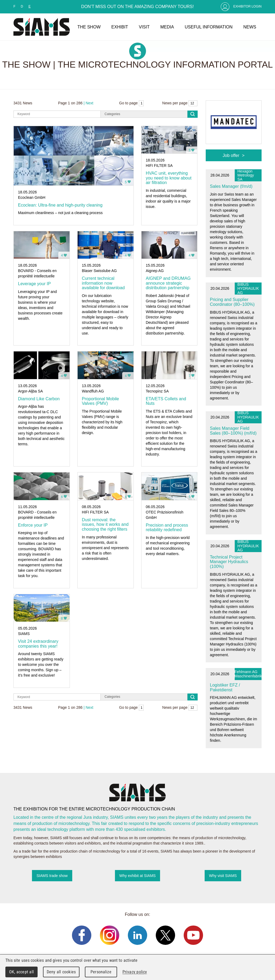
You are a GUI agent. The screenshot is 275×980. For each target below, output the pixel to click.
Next (90, 103)
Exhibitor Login (247, 6)
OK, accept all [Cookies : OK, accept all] (21, 972)
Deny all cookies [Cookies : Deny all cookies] (61, 972)
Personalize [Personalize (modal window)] (101, 972)
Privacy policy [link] (135, 972)
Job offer (231, 155)
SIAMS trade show (52, 876)
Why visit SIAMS (223, 876)
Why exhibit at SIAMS (137, 876)
